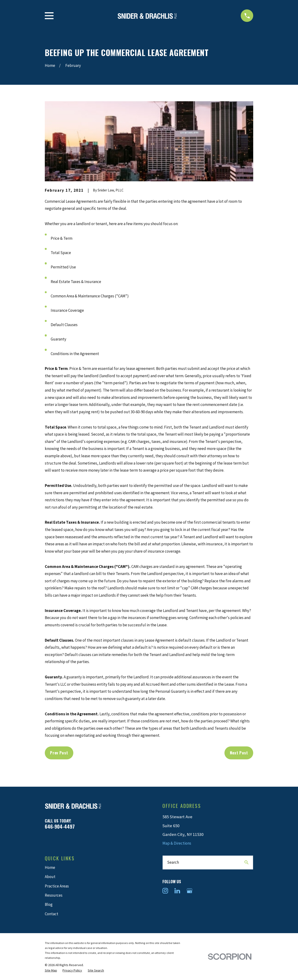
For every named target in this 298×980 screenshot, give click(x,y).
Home (50, 867)
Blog (49, 904)
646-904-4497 (60, 826)
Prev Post (59, 753)
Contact (52, 914)
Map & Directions (177, 843)
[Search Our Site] (246, 862)
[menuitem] (51, 971)
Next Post (239, 753)
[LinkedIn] (177, 891)
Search (173, 862)
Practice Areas (57, 886)
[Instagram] (165, 891)
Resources (54, 895)
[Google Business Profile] (190, 891)
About (50, 877)
